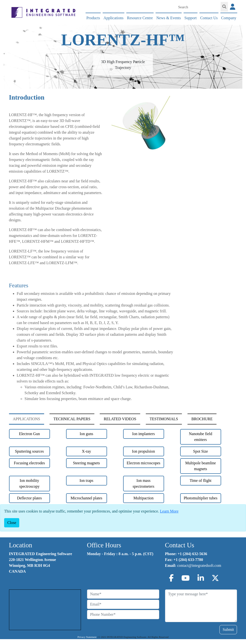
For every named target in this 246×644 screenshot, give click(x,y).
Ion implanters (143, 434)
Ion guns (87, 434)
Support (191, 18)
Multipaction (143, 498)
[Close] (12, 523)
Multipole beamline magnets (201, 466)
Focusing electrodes (30, 463)
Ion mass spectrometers (143, 483)
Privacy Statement (87, 637)
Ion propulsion (144, 451)
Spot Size (201, 451)
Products (93, 18)
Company (229, 18)
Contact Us (209, 18)
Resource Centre (140, 18)
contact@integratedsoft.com (199, 565)
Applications (114, 18)
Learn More (169, 511)
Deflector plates (30, 498)
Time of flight (201, 481)
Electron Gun (30, 434)
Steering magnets (86, 463)
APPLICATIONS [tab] (27, 419)
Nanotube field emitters (201, 437)
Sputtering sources (29, 451)
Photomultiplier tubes (200, 498)
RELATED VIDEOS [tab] (120, 419)
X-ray (86, 451)
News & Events (168, 18)
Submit (228, 630)
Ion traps (86, 481)
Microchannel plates (86, 498)
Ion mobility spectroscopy (30, 483)
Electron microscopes (143, 463)
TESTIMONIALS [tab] (164, 419)
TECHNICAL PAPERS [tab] (72, 419)
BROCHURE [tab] (202, 419)
